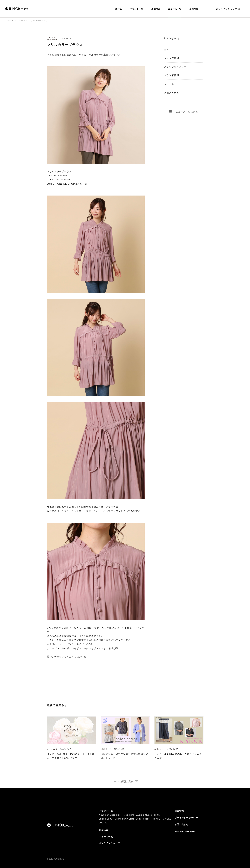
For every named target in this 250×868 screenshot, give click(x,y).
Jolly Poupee (143, 819)
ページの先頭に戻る (122, 782)
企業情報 (194, 9)
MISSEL (167, 819)
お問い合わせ (182, 824)
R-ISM (157, 815)
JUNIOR (10, 20)
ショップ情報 (172, 58)
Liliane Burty (106, 819)
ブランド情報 (172, 75)
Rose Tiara (128, 815)
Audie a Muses (144, 815)
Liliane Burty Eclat (124, 819)
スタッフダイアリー (175, 67)
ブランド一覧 (137, 9)
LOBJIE (103, 823)
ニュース (21, 20)
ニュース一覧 (175, 9)
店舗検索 (156, 9)
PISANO (156, 819)
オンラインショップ (228, 9)
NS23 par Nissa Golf (110, 815)
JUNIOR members (185, 831)
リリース (169, 84)
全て (167, 49)
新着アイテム (172, 93)
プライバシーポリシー (186, 818)
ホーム (119, 9)
